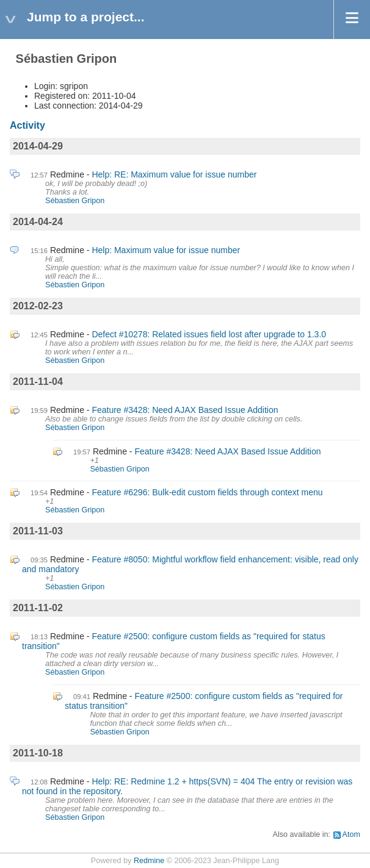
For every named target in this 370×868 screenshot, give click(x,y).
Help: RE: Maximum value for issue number (174, 174)
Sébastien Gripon (75, 201)
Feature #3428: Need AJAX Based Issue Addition (185, 410)
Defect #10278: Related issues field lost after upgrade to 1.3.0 (209, 334)
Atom (351, 834)
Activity (27, 125)
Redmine (149, 861)
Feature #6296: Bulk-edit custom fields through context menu (207, 492)
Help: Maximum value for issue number (166, 250)
